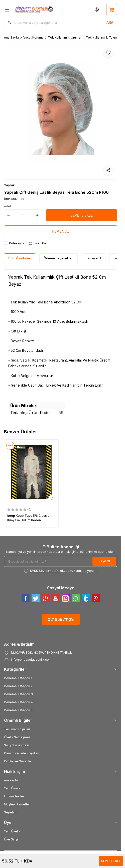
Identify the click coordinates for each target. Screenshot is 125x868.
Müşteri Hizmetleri (17, 804)
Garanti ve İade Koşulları (22, 753)
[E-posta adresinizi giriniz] (61, 561)
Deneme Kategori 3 (18, 694)
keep (12, 516)
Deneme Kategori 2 (18, 686)
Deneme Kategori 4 (18, 702)
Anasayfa (11, 780)
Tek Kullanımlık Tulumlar (104, 37)
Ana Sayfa (11, 37)
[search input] (61, 23)
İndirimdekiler (14, 796)
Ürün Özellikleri (20, 258)
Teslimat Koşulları (17, 729)
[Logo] (34, 9)
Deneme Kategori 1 (18, 678)
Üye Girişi (11, 839)
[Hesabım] (97, 10)
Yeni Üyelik (12, 831)
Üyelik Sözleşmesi (18, 737)
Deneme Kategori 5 (18, 710)
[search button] (110, 23)
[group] (61, 112)
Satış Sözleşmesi (17, 745)
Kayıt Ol (104, 561)
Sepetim (10, 812)
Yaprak (9, 185)
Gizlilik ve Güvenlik (18, 761)
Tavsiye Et (94, 258)
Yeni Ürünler (13, 788)
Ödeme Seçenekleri (58, 258)
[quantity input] (23, 215)
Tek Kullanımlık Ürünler (65, 37)
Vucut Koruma (33, 37)
